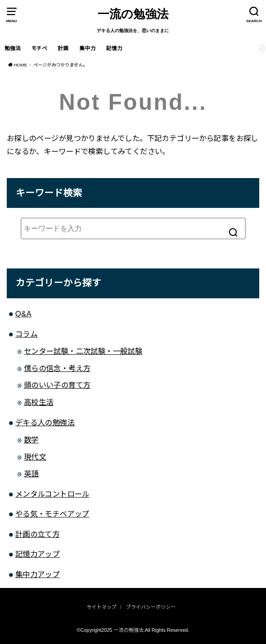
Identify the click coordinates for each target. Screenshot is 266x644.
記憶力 (114, 48)
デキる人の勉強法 (45, 423)
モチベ (39, 48)
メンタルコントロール (52, 494)
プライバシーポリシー (151, 607)
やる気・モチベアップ (52, 514)
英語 (31, 474)
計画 (63, 48)
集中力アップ (37, 574)
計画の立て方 (37, 534)
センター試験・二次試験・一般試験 (83, 351)
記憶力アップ (37, 554)
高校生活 (39, 402)
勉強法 (13, 48)
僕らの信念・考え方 (57, 368)
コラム (26, 334)
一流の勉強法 (133, 14)
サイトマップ (102, 607)
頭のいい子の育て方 (57, 385)
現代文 (35, 457)
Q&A (23, 314)
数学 (31, 440)
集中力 (88, 48)
